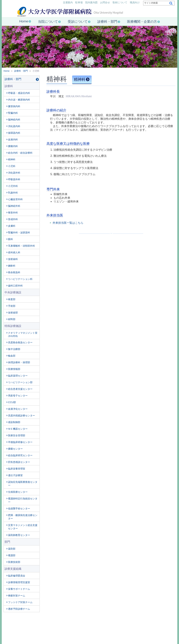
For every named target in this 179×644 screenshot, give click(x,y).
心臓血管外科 (15, 199)
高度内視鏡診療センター (22, 416)
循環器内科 (14, 133)
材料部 (12, 319)
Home (24, 21)
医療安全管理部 (17, 435)
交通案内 (68, 2)
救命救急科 (14, 272)
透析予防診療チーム (19, 609)
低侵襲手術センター (19, 509)
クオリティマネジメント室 (23, 334)
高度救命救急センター (20, 342)
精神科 (12, 159)
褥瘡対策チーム (17, 596)
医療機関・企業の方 (142, 22)
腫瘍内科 (13, 146)
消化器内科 (14, 126)
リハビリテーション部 (20, 382)
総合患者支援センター (20, 389)
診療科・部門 (107, 22)
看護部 (12, 555)
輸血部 (12, 356)
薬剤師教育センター (19, 535)
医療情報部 (14, 369)
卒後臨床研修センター (20, 442)
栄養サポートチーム (19, 589)
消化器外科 (14, 173)
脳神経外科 (14, 206)
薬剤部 (12, 549)
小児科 (12, 166)
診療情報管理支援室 (19, 582)
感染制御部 (14, 422)
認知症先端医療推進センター (23, 484)
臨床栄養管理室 (17, 469)
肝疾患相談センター (19, 462)
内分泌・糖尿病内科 (19, 100)
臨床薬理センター (18, 376)
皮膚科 (12, 226)
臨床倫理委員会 (17, 576)
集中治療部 (14, 349)
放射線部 (13, 313)
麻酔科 (12, 266)
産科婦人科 (14, 252)
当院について (48, 22)
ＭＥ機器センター (18, 429)
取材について (120, 2)
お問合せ (105, 2)
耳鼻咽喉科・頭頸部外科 (22, 246)
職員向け (135, 2)
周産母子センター (18, 396)
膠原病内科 (14, 106)
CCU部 (12, 402)
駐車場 (79, 2)
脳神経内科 (14, 120)
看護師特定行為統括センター (23, 500)
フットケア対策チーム (20, 602)
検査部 (12, 299)
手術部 (12, 306)
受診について (78, 22)
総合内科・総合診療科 (20, 153)
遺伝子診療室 (15, 475)
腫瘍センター (15, 449)
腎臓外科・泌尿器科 (19, 232)
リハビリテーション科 (20, 279)
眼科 (10, 239)
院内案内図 (91, 2)
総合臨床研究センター (20, 455)
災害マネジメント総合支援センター (23, 527)
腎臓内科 (13, 113)
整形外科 (13, 213)
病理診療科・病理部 (19, 362)
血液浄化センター (18, 409)
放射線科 (13, 259)
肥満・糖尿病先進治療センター (23, 517)
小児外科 (13, 186)
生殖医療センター (18, 492)
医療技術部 (14, 562)
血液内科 (13, 139)
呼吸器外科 (14, 179)
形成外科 (13, 219)
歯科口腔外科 (15, 286)
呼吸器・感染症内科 (19, 93)
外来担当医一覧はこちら (68, 223)
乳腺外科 (13, 193)
